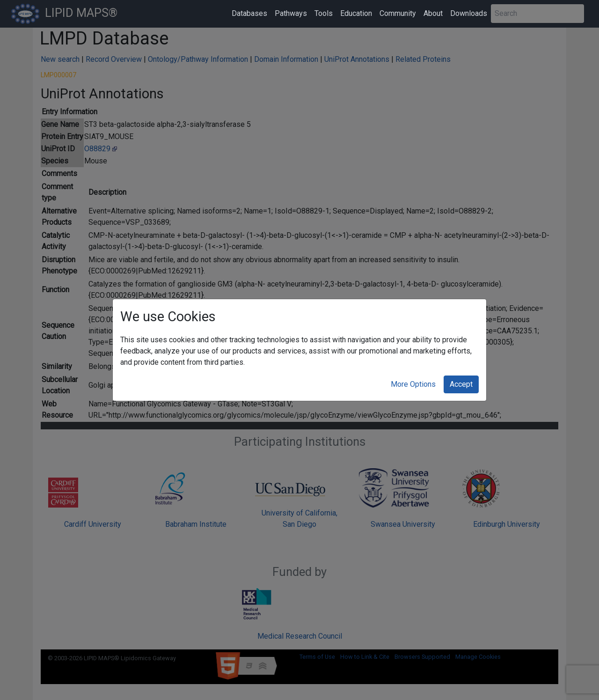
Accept (461, 384)
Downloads (469, 13)
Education (356, 13)
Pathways (291, 13)
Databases (249, 13)
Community (398, 13)
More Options (413, 384)
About (433, 13)
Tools (324, 13)
